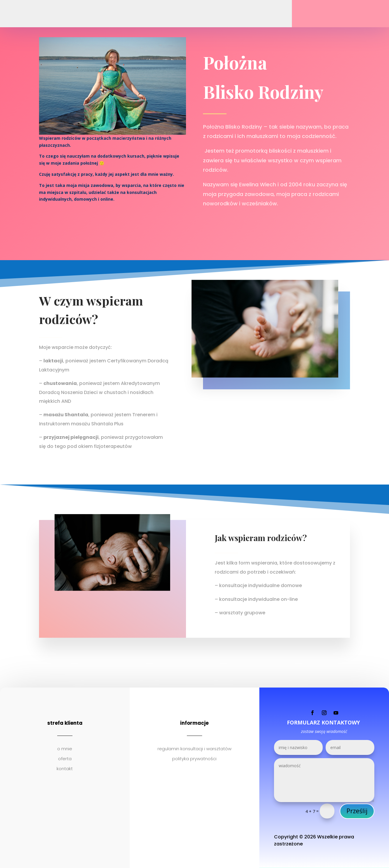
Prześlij (357, 811)
